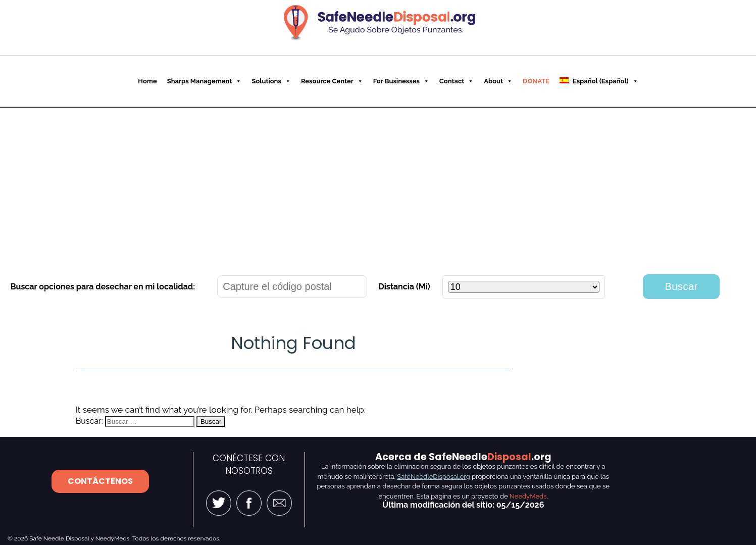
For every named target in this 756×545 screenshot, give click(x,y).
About (498, 81)
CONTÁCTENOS (100, 481)
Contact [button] (457, 81)
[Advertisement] (378, 183)
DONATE (536, 81)
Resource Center (332, 81)
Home (147, 81)
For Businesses (401, 81)
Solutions (271, 81)
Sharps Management (205, 81)
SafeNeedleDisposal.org (433, 477)
